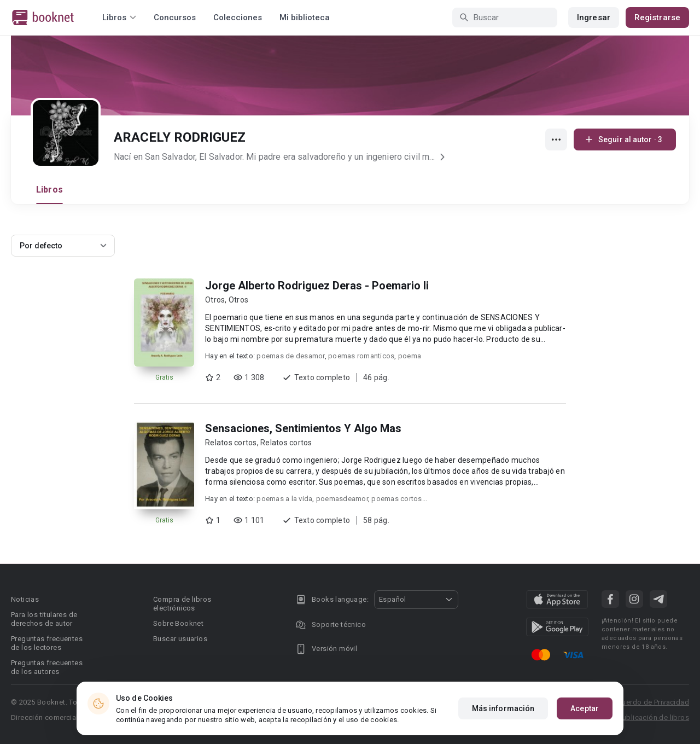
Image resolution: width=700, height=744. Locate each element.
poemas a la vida (284, 499)
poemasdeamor (342, 499)
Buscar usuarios (180, 639)
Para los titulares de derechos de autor (44, 619)
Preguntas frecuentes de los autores (47, 667)
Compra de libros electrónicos (182, 604)
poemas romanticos (361, 356)
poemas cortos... (399, 499)
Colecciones (238, 18)
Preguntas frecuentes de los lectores (47, 643)
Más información (503, 708)
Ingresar (594, 18)
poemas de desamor (290, 356)
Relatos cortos (231, 443)
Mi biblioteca (305, 18)
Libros (49, 190)
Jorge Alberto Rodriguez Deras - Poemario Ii (317, 286)
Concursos (175, 18)
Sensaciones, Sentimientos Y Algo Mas (303, 428)
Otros (215, 300)
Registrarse (657, 18)
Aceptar (585, 708)
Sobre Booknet (178, 623)
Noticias (25, 599)
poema (410, 356)
